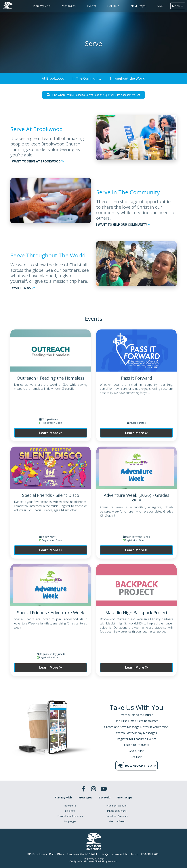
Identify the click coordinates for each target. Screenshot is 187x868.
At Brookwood (53, 78)
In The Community (87, 78)
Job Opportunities (117, 811)
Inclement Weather (117, 806)
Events (91, 6)
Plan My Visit (42, 6)
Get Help (113, 6)
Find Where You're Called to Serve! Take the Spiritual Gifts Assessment (93, 95)
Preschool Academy (117, 816)
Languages (70, 821)
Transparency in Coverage (93, 859)
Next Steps (138, 6)
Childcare (70, 811)
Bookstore (70, 806)
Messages (69, 6)
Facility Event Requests (70, 816)
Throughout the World (127, 78)
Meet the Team (117, 821)
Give (160, 6)
